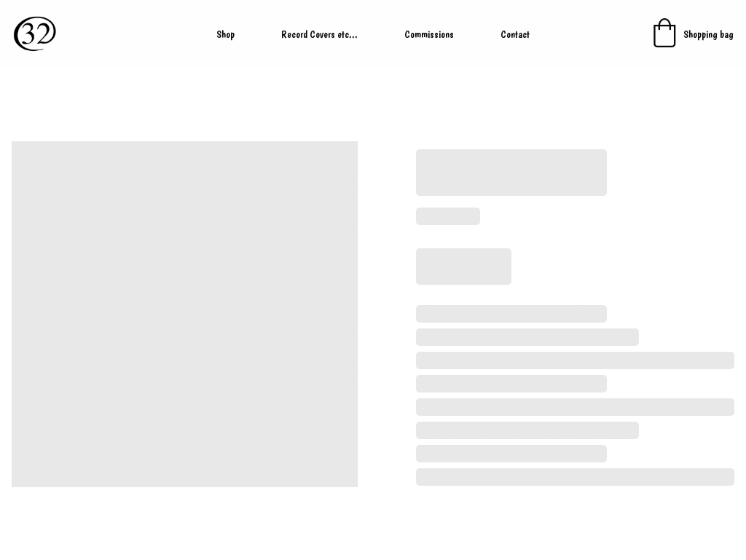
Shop (225, 34)
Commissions (429, 34)
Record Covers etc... (319, 34)
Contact (515, 34)
